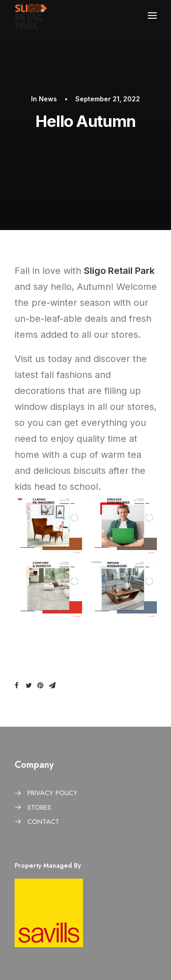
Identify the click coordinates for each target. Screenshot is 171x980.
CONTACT (43, 822)
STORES (39, 807)
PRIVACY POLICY (52, 793)
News (48, 99)
